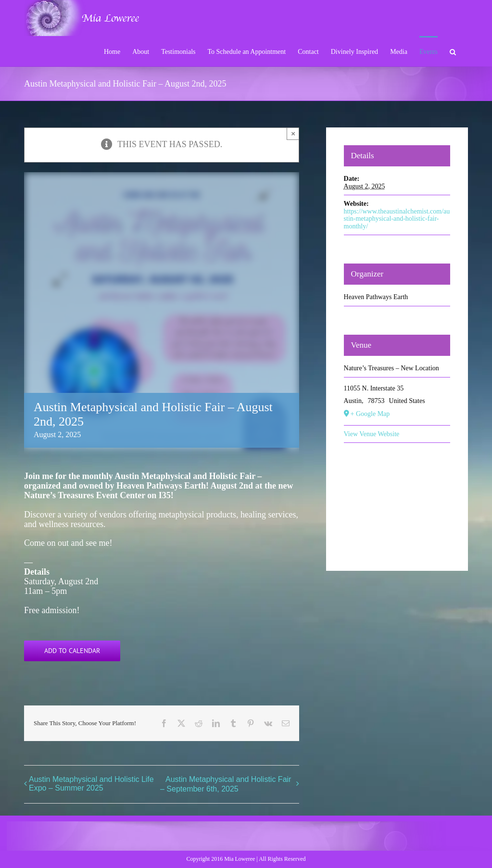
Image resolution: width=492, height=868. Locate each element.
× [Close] (293, 133)
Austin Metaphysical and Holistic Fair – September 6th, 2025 (226, 784)
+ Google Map (370, 414)
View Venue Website (372, 434)
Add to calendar (72, 651)
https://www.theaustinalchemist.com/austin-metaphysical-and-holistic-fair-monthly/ (397, 219)
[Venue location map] (397, 500)
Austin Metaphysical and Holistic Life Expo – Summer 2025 (91, 784)
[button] (453, 51)
